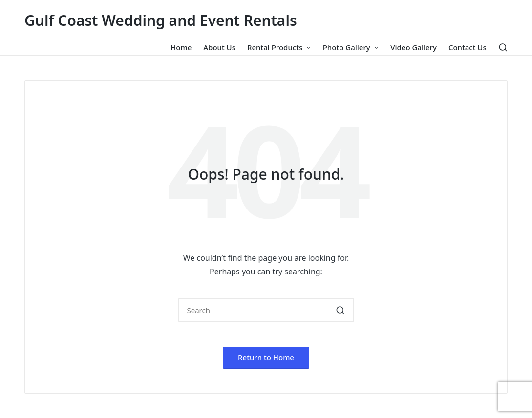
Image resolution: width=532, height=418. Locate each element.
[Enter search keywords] (266, 310)
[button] (341, 310)
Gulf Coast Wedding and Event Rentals (161, 20)
